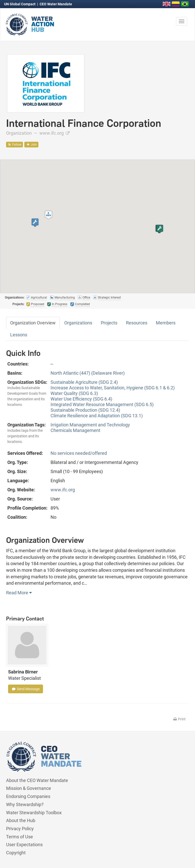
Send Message (26, 689)
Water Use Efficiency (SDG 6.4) (81, 399)
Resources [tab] (137, 323)
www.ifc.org (54, 133)
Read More (19, 593)
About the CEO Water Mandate (37, 780)
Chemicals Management (75, 430)
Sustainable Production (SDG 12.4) (85, 410)
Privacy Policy (20, 829)
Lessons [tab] (19, 335)
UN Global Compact (20, 4)
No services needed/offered (79, 453)
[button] (48, 215)
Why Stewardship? (25, 804)
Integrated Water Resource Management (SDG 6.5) (102, 404)
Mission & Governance (29, 788)
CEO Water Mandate (56, 4)
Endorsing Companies (28, 796)
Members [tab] (166, 323)
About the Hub (21, 820)
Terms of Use (20, 837)
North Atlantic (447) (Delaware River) (88, 373)
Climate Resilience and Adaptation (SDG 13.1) (97, 416)
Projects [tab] (109, 323)
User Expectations (24, 845)
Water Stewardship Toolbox (34, 813)
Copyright (16, 853)
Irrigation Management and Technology (90, 425)
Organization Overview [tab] (33, 323)
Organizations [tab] (78, 323)
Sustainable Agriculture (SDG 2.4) (84, 382)
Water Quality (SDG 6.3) (74, 393)
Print (179, 719)
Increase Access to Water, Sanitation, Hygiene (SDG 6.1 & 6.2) (113, 388)
